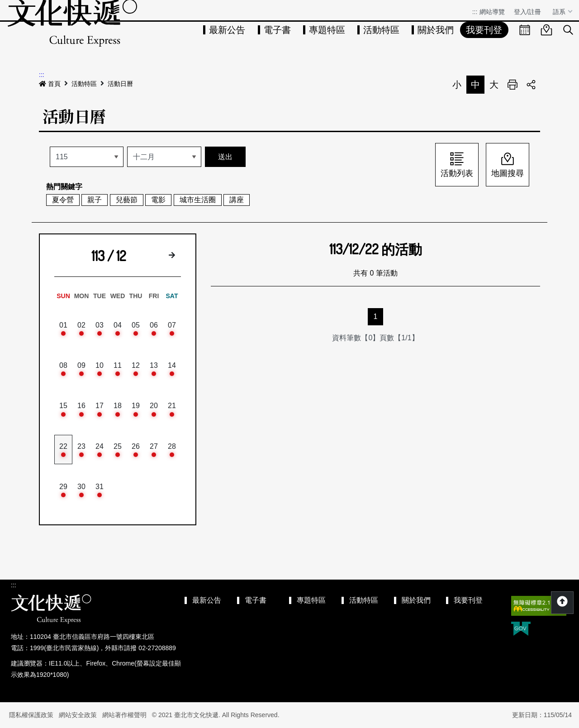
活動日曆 (120, 84)
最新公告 (227, 30)
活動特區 (381, 30)
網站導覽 (492, 12)
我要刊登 (484, 30)
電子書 (277, 30)
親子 (95, 200)
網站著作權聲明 (124, 715)
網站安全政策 (78, 715)
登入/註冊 (527, 12)
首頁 (50, 84)
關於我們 (436, 30)
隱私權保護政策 (31, 715)
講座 (237, 200)
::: (475, 12)
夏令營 (63, 200)
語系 (560, 12)
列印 (513, 85)
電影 (158, 200)
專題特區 (327, 30)
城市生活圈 (198, 200)
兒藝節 (127, 200)
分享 (531, 85)
